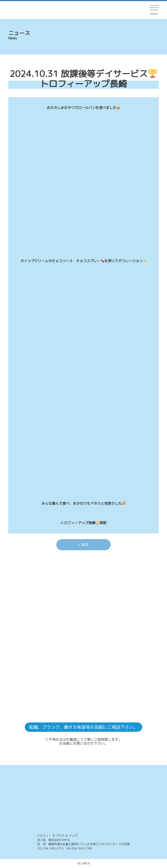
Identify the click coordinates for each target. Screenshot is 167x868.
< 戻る (84, 545)
